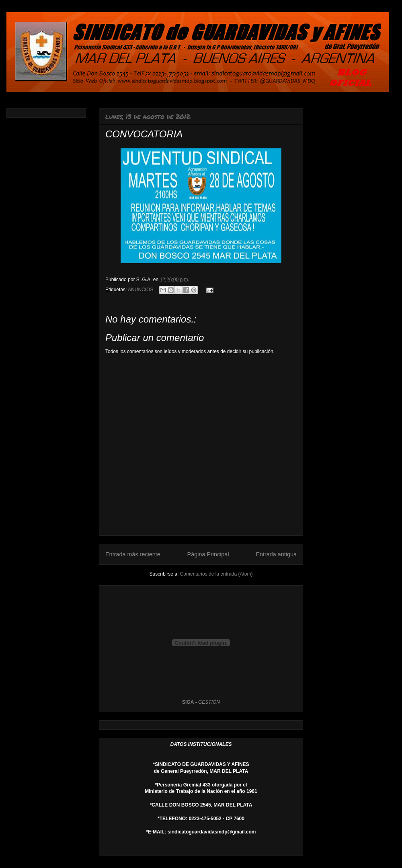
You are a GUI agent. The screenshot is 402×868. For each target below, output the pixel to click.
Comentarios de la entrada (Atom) (216, 574)
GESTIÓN (209, 702)
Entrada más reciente (133, 554)
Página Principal (208, 554)
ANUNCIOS (140, 290)
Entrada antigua (276, 554)
